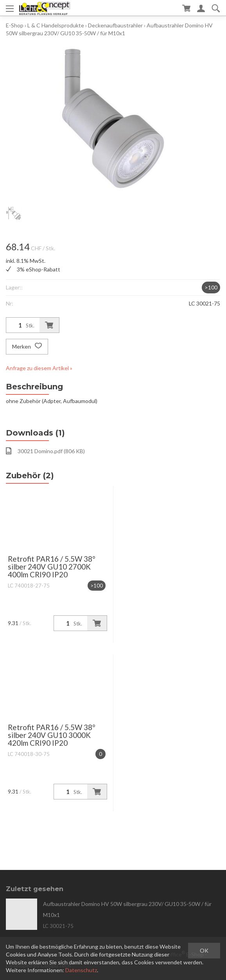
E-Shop (15, 25)
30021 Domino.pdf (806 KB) (45, 451)
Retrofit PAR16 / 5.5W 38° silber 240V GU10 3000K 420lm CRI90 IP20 (52, 735)
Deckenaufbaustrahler (115, 25)
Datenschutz (81, 970)
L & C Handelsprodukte (56, 25)
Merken (27, 347)
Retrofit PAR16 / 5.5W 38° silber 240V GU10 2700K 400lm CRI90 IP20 (52, 567)
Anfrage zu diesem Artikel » (39, 368)
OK (204, 950)
